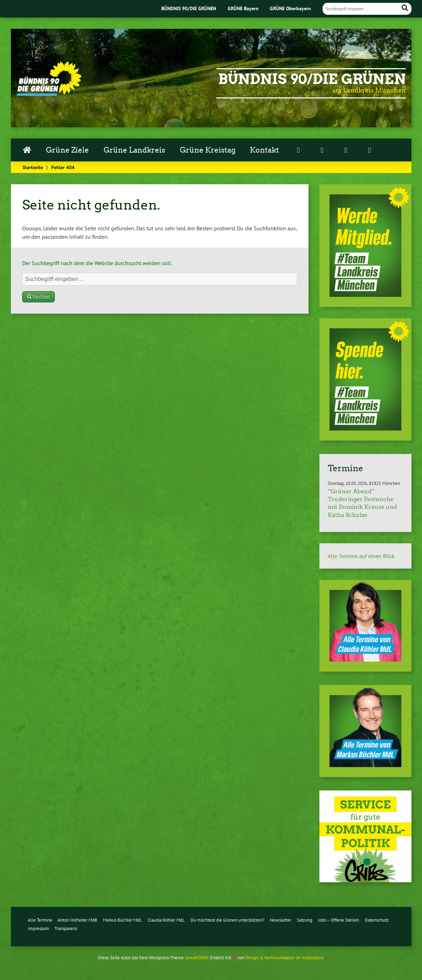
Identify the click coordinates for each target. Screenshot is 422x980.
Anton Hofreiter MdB (77, 920)
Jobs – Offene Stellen (339, 920)
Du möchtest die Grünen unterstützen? (228, 920)
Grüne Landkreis (134, 150)
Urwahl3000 (197, 958)
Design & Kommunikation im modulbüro (284, 958)
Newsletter (281, 920)
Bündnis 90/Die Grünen (312, 79)
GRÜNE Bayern (243, 8)
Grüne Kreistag (208, 150)
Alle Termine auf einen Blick (361, 556)
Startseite (33, 167)
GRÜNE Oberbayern (290, 8)
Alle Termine (40, 920)
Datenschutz (377, 920)
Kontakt (264, 150)
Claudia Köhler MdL (166, 920)
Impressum (38, 928)
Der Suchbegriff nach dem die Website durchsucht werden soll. (97, 263)
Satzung (305, 920)
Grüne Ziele (67, 150)
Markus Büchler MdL (122, 920)
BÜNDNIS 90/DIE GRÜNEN (189, 8)
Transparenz (66, 928)
